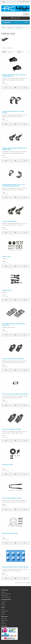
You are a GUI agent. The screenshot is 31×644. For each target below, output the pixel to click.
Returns (3, 603)
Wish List (3, 622)
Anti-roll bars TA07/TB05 (10, 533)
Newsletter (4, 624)
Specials (3, 614)
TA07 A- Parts (6, 256)
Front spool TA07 (8, 464)
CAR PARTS (10, 28)
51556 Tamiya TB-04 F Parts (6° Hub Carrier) (13, 112)
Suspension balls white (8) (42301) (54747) (15, 567)
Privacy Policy (4, 595)
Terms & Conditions (6, 597)
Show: (19, 52)
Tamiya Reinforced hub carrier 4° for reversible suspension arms (14, 185)
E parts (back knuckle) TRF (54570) (13, 359)
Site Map (3, 605)
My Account (4, 619)
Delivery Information (6, 594)
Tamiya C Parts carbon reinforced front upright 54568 (15, 149)
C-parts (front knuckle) (9, 221)
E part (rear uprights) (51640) (11, 429)
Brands (3, 609)
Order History (5, 620)
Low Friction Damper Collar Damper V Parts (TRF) (14, 324)
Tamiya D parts (7, 290)
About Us (3, 592)
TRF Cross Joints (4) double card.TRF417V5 (15, 394)
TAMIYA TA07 (19, 28)
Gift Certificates (5, 611)
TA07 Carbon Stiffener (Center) (12, 498)
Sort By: (4, 52)
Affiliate (3, 613)
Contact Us (4, 602)
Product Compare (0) (7, 48)
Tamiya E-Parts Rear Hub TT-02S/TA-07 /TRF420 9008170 (14, 75)
